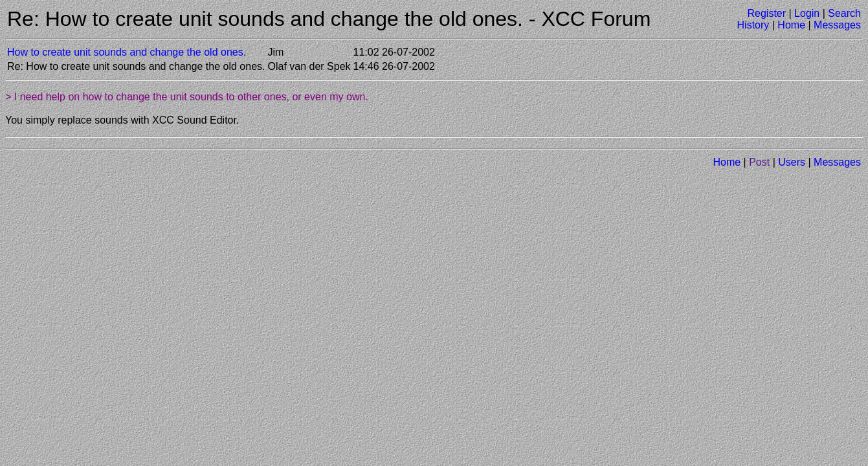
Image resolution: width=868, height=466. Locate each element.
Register (766, 13)
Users (792, 162)
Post (759, 162)
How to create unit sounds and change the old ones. (127, 52)
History (753, 25)
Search (844, 13)
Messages (837, 25)
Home (791, 25)
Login (807, 13)
